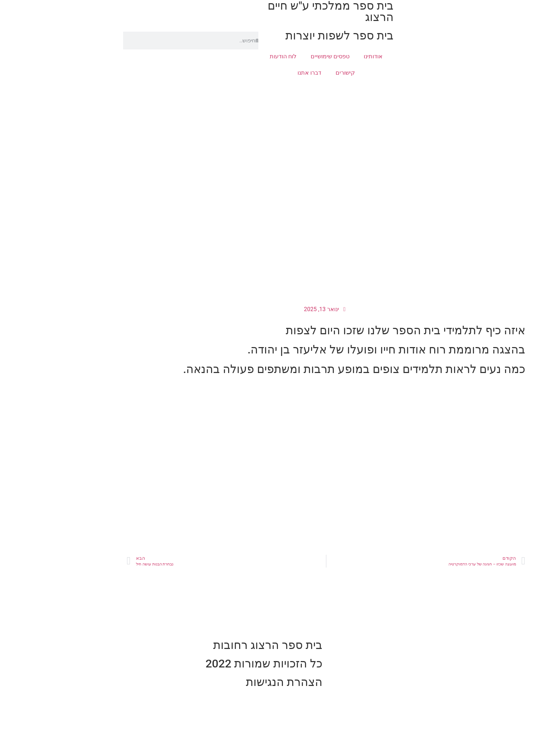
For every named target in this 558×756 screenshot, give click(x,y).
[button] (549, 63)
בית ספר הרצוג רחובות (221, 645)
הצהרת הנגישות (237, 682)
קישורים (298, 73)
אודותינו (326, 56)
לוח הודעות (236, 56)
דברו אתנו (262, 73)
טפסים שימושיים (283, 56)
